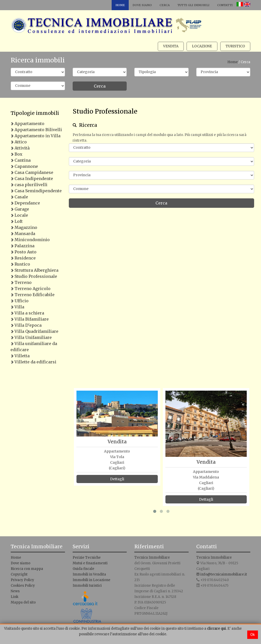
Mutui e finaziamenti (90, 563)
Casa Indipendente (34, 179)
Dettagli (117, 479)
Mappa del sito (23, 602)
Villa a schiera (29, 313)
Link (15, 597)
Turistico (235, 46)
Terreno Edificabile (35, 295)
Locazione (202, 46)
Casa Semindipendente (38, 191)
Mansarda (25, 234)
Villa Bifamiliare (32, 319)
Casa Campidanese (34, 172)
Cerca (165, 5)
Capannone (26, 166)
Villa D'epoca (28, 325)
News (15, 591)
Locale (21, 215)
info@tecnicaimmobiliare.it (224, 574)
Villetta (22, 356)
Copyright (19, 574)
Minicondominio (32, 240)
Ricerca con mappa (27, 569)
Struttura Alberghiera (36, 270)
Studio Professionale (36, 276)
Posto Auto (25, 252)
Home (120, 5)
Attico (21, 142)
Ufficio (22, 301)
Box (18, 154)
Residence (25, 258)
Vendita (171, 46)
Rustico (22, 264)
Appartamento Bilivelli (38, 130)
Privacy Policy (22, 580)
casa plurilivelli (31, 185)
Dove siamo (142, 5)
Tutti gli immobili (193, 5)
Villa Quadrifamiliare (36, 331)
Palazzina (24, 246)
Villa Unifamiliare (33, 337)
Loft (19, 221)
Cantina (23, 160)
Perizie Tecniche (87, 558)
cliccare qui (216, 629)
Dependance (27, 203)
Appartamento (29, 124)
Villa (19, 307)
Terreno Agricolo (32, 289)
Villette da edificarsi (35, 362)
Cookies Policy (23, 586)
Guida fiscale (83, 569)
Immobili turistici (87, 586)
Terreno (23, 282)
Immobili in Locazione (92, 580)
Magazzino (26, 227)
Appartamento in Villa (37, 136)
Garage (22, 209)
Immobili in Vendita (89, 574)
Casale (21, 197)
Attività (22, 148)
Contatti (225, 5)
